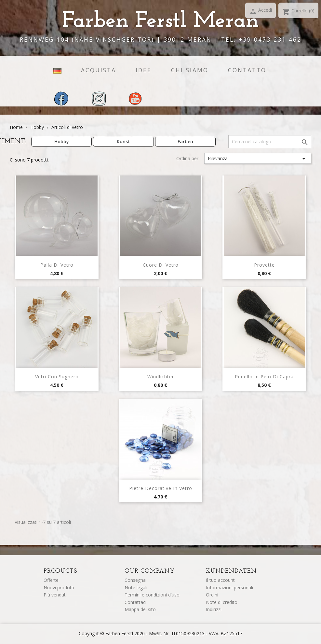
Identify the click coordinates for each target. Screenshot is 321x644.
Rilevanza (258, 159)
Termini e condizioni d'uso (152, 595)
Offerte (51, 580)
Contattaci (135, 602)
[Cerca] (270, 142)
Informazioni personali (229, 588)
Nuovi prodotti (59, 588)
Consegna (135, 580)
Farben (185, 141)
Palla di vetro (57, 265)
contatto (247, 70)
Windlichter (161, 377)
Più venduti (55, 595)
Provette (264, 265)
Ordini (212, 595)
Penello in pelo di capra (264, 377)
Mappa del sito (140, 609)
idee (144, 70)
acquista (99, 70)
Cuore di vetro (161, 265)
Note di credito (222, 602)
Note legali (136, 588)
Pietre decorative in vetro (161, 488)
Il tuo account (220, 580)
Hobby (62, 141)
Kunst (123, 141)
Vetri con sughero (57, 377)
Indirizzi (214, 609)
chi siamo (190, 70)
